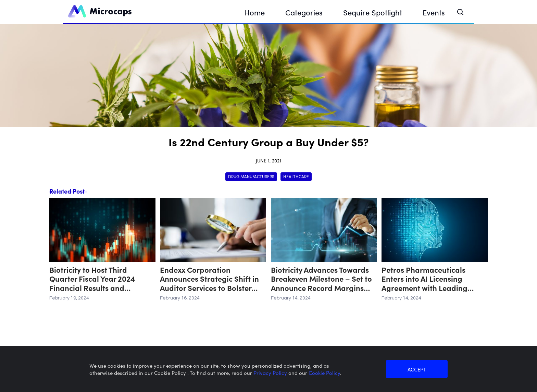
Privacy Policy (271, 373)
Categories (304, 12)
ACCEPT (417, 369)
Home (254, 12)
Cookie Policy (324, 373)
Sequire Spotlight (373, 12)
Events (434, 12)
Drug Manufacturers (251, 176)
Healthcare (296, 176)
